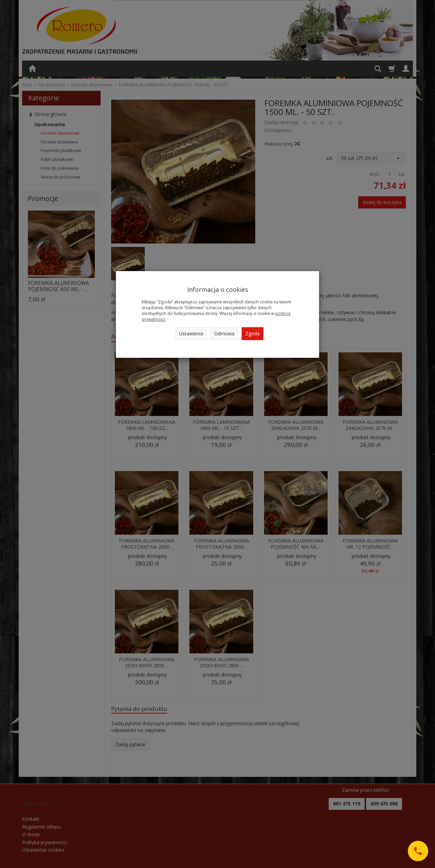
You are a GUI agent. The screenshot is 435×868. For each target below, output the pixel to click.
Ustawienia (191, 333)
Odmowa (224, 333)
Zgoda (253, 333)
